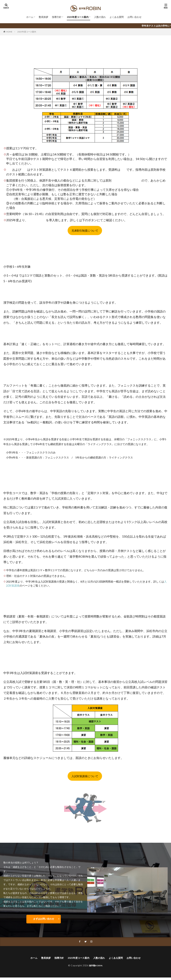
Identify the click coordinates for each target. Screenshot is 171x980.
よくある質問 (117, 17)
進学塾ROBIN (96, 968)
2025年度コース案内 (78, 17)
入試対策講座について (85, 776)
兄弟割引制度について (85, 230)
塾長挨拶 (43, 17)
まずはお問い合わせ (44, 920)
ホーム (30, 17)
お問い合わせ (134, 17)
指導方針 (57, 17)
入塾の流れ (100, 17)
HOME (9, 32)
